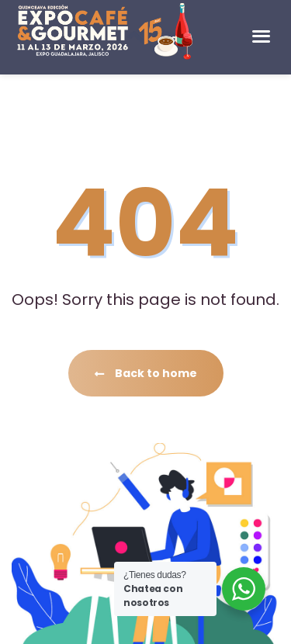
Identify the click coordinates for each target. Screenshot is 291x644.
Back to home (146, 373)
